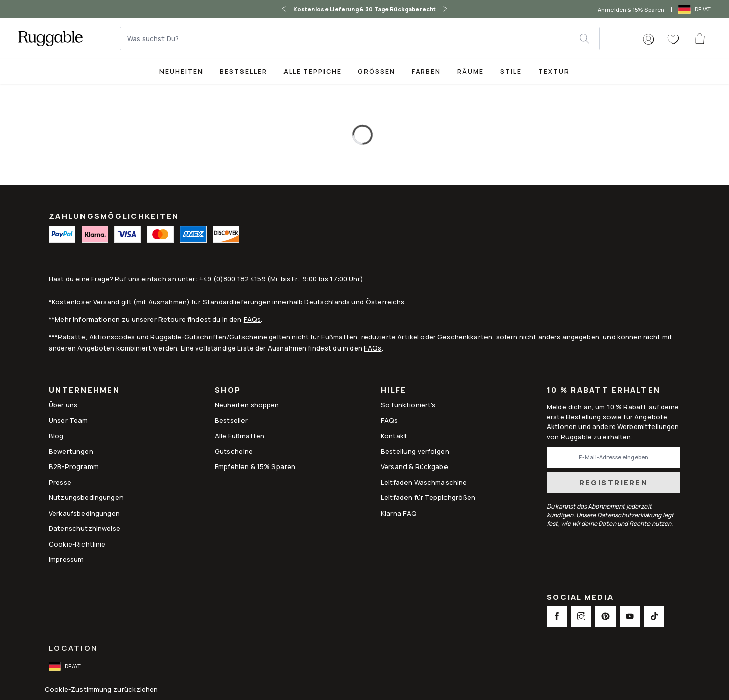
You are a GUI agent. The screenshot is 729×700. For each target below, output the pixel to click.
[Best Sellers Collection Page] (244, 71)
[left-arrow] (284, 9)
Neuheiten (181, 72)
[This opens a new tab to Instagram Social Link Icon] (581, 616)
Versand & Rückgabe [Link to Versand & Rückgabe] (414, 466)
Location (73, 648)
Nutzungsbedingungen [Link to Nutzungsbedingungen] (86, 497)
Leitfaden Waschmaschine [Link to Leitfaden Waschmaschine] (424, 482)
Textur (554, 72)
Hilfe (394, 391)
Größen (377, 72)
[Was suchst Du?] (350, 38)
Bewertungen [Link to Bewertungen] (71, 451)
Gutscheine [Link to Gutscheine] (234, 451)
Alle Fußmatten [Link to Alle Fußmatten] (239, 436)
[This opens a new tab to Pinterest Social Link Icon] (605, 616)
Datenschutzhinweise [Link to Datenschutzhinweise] (85, 528)
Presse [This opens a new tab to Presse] (60, 482)
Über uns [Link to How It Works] (63, 405)
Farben (427, 72)
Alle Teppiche (313, 72)
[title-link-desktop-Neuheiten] (181, 71)
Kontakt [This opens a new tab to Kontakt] (394, 436)
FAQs (252, 319)
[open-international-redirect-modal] (696, 9)
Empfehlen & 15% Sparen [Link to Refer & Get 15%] (255, 466)
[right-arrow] (445, 9)
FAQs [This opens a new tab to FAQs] (390, 420)
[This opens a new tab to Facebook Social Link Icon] (557, 616)
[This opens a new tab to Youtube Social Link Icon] (630, 616)
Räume (471, 72)
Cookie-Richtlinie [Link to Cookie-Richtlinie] (77, 544)
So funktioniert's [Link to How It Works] (408, 405)
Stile (511, 72)
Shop (228, 391)
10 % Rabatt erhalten (603, 390)
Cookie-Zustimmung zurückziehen (102, 690)
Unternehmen (84, 391)
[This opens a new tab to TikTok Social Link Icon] (654, 616)
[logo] (50, 38)
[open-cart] (700, 38)
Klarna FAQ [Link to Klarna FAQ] (399, 513)
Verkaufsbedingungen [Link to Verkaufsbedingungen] (84, 513)
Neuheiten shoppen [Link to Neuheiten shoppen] (247, 405)
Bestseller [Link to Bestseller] (231, 420)
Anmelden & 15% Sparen (631, 9)
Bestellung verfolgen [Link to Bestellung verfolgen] (415, 451)
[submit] (589, 38)
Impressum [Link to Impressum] (66, 559)
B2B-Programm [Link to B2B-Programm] (74, 466)
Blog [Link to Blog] (56, 436)
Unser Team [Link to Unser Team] (68, 420)
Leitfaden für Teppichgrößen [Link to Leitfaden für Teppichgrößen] (428, 497)
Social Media (580, 598)
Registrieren (614, 482)
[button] (649, 40)
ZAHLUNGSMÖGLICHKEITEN (114, 216)
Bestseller (244, 72)
